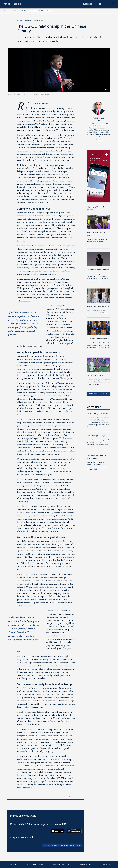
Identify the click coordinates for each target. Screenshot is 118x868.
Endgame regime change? (96, 436)
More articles (100, 140)
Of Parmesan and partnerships (98, 339)
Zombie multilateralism (95, 376)
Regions (17, 4)
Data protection (61, 865)
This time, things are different (97, 414)
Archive (106, 865)
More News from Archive (98, 394)
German (44, 103)
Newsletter (86, 865)
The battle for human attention (98, 270)
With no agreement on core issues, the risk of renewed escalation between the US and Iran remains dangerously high (98, 466)
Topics (7, 4)
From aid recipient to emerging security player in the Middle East (97, 312)
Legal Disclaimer (35, 865)
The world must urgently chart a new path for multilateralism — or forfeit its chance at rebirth (98, 382)
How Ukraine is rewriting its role (98, 307)
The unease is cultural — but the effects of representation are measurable (97, 242)
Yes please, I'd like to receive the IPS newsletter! (62, 845)
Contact (12, 865)
